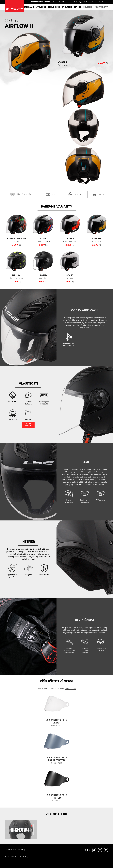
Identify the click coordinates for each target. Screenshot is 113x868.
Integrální (28, 7)
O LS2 (62, 2)
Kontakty (105, 2)
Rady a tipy (78, 2)
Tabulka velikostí (28, 425)
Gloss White (70, 277)
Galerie (87, 2)
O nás (55, 2)
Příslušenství (101, 7)
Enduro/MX (54, 7)
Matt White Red (70, 240)
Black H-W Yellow (16, 277)
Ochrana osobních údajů (15, 849)
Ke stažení (96, 2)
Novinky (69, 2)
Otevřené (67, 7)
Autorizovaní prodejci (40, 2)
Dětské (77, 7)
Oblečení (88, 7)
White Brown (97, 240)
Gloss (16, 240)
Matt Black (43, 277)
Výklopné (41, 7)
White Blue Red (43, 240)
